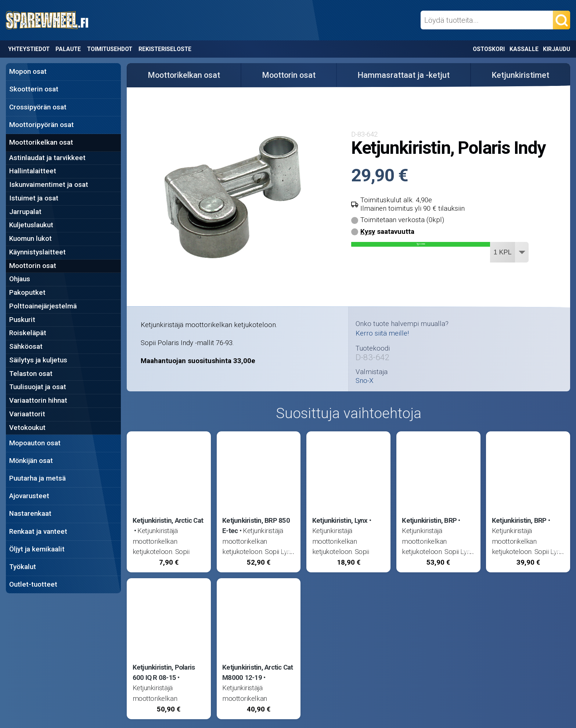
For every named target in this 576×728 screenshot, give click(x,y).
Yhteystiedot (29, 49)
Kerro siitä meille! (382, 333)
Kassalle (524, 49)
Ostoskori (489, 49)
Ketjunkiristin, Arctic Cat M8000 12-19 (258, 673)
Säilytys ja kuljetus (38, 360)
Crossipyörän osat (38, 107)
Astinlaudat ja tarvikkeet (47, 158)
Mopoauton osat (35, 443)
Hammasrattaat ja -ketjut (404, 75)
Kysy (368, 232)
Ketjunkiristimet (520, 75)
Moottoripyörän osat (42, 125)
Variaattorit (27, 414)
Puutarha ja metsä (37, 478)
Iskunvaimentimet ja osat (49, 185)
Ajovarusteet (29, 496)
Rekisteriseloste (165, 49)
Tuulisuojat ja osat (38, 387)
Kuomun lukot (30, 239)
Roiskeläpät (28, 333)
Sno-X (365, 381)
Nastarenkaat (30, 514)
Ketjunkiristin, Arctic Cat (168, 521)
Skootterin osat (34, 89)
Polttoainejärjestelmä (43, 306)
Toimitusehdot (110, 49)
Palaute (68, 49)
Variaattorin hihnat (38, 401)
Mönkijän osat (31, 461)
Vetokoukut (27, 428)
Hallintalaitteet (33, 171)
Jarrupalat (25, 212)
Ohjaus (20, 279)
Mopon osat (28, 72)
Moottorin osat (33, 266)
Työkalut (23, 567)
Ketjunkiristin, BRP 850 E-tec (256, 526)
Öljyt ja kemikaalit (37, 549)
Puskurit (22, 320)
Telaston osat (31, 374)
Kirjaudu (557, 49)
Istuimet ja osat (34, 198)
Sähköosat (26, 347)
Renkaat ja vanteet (38, 532)
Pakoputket (27, 293)
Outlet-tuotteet (33, 584)
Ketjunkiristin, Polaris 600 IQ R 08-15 (164, 673)
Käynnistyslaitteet (37, 252)
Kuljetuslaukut (31, 225)
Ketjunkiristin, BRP (429, 521)
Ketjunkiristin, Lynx (340, 521)
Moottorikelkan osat (41, 142)
